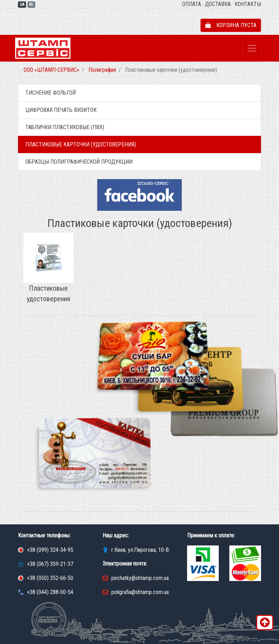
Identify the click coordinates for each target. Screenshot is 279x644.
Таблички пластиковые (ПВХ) (65, 127)
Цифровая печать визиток (61, 110)
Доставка (218, 4)
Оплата (192, 4)
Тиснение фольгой (51, 93)
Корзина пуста (231, 25)
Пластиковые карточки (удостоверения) (81, 144)
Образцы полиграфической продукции (79, 162)
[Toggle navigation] (252, 48)
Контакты (248, 4)
